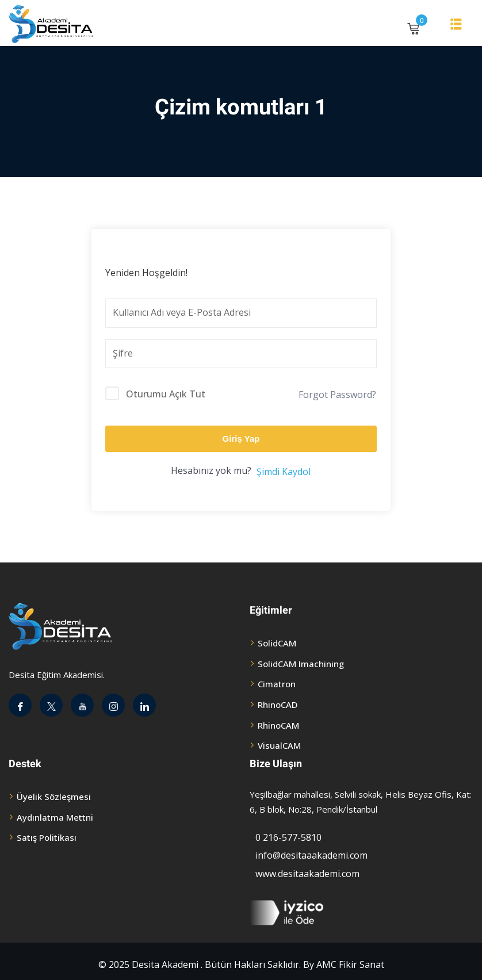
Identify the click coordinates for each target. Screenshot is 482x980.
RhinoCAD (278, 705)
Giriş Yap (241, 439)
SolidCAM (277, 643)
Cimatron (277, 684)
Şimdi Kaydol (284, 472)
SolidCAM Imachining (301, 664)
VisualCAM (279, 745)
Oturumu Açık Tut (166, 394)
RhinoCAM (278, 725)
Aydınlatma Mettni (55, 817)
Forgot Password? (337, 395)
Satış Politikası (47, 837)
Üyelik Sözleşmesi (54, 797)
